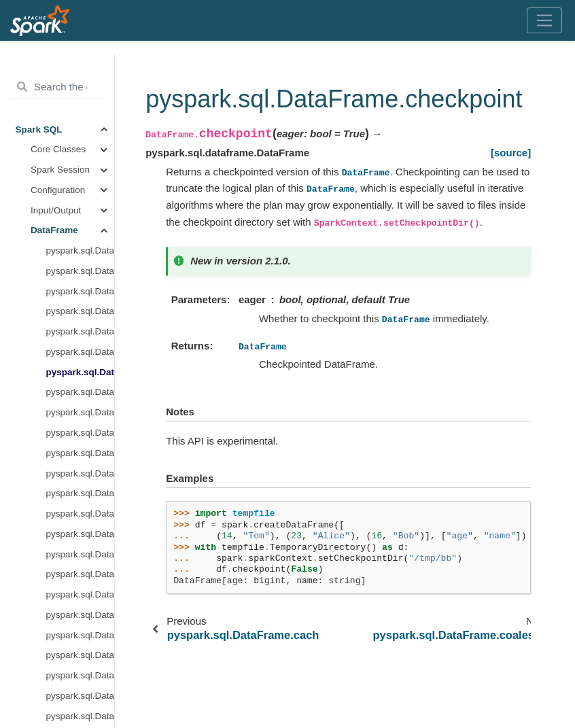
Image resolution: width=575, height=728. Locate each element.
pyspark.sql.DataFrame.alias (81, 112)
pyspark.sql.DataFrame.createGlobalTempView (81, 335)
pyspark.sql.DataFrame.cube (81, 456)
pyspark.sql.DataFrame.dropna (81, 599)
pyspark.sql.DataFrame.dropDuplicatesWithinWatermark (81, 558)
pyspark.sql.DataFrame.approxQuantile (81, 133)
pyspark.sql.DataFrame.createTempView (81, 396)
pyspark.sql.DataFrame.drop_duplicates (81, 578)
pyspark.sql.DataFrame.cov (81, 315)
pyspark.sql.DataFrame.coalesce (81, 193)
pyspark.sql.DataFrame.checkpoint (81, 174)
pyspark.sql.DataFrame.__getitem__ (81, 72)
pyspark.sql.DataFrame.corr (81, 275)
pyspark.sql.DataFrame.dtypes (81, 619)
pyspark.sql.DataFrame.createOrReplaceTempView (81, 376)
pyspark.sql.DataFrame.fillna (81, 679)
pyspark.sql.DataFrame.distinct (81, 497)
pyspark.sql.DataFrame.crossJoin (81, 416)
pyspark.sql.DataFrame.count (81, 295)
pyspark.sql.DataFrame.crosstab (81, 437)
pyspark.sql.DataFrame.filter (81, 700)
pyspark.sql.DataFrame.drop (81, 518)
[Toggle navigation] (545, 20)
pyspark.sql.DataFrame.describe (81, 477)
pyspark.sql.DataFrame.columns (81, 255)
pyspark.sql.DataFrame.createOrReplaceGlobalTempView (81, 356)
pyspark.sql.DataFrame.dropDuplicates (81, 537)
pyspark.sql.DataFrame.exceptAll (81, 639)
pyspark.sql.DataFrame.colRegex (81, 214)
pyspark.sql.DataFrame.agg (81, 93)
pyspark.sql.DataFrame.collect (81, 234)
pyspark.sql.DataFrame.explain (81, 659)
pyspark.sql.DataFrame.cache (81, 153)
